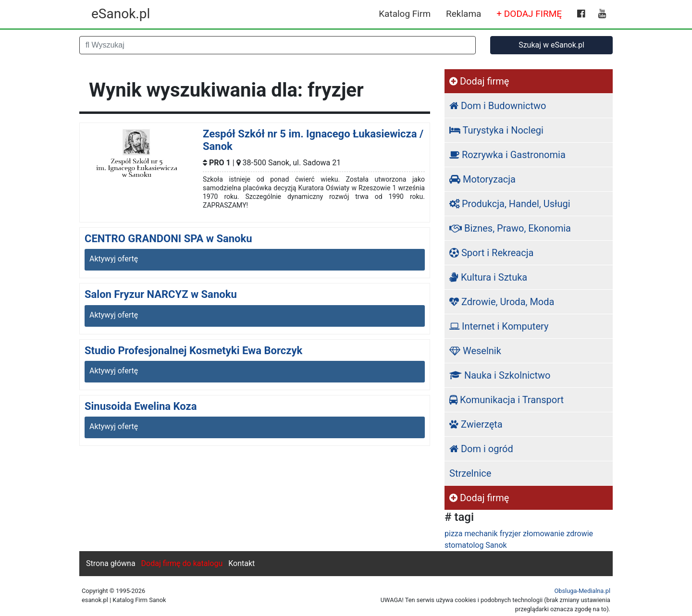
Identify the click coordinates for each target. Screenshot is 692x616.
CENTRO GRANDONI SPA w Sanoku (168, 239)
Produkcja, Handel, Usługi (510, 204)
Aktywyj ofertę (114, 259)
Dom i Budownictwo (498, 106)
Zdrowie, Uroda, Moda (502, 302)
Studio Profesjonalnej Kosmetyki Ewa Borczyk (193, 351)
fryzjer (510, 534)
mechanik (481, 534)
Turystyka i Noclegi (496, 130)
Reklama (463, 14)
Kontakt (241, 563)
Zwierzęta (476, 424)
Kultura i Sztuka (488, 277)
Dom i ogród (481, 449)
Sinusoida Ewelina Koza (141, 406)
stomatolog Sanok (476, 545)
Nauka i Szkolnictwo (500, 375)
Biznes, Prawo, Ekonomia (510, 228)
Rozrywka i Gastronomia (507, 155)
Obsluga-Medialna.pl (582, 591)
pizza (453, 534)
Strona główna (111, 563)
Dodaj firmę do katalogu (182, 563)
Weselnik (475, 351)
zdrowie (580, 534)
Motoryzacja (482, 179)
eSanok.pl (121, 14)
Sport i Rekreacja (491, 253)
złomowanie (544, 534)
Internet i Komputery (499, 326)
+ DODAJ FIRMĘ (529, 14)
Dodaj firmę (479, 81)
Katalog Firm (405, 14)
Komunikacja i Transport (507, 400)
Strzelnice (470, 473)
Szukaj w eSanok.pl (551, 45)
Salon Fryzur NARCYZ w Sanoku (161, 294)
